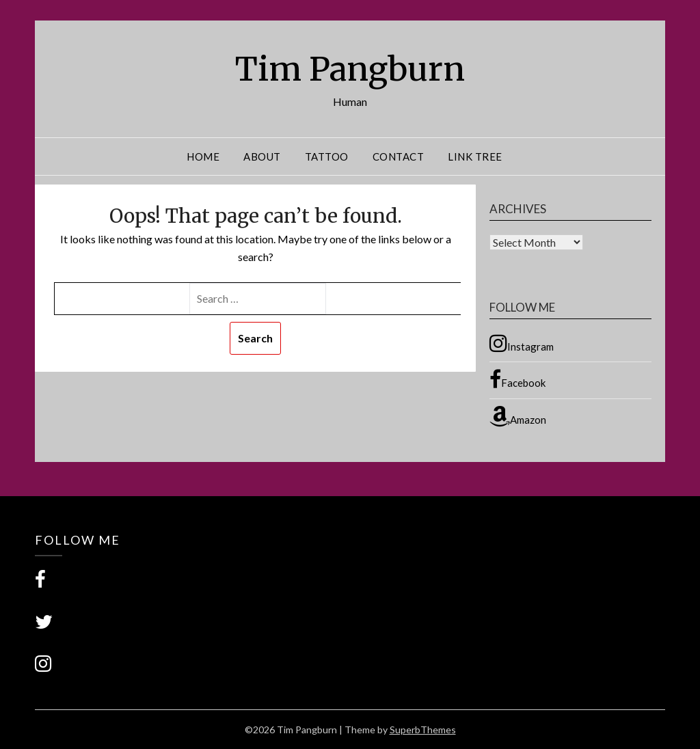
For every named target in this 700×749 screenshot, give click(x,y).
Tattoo (327, 156)
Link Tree (475, 156)
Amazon (518, 416)
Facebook (517, 379)
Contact (399, 156)
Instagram (522, 343)
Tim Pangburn (350, 69)
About (262, 156)
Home (203, 156)
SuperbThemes (423, 730)
